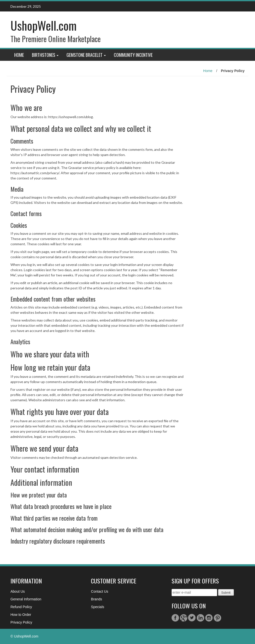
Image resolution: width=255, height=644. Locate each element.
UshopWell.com (44, 25)
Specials (97, 607)
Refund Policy (21, 607)
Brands (96, 599)
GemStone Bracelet (85, 55)
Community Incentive (133, 55)
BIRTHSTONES (44, 55)
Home (19, 55)
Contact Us (99, 591)
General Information (26, 599)
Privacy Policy (21, 622)
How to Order (21, 615)
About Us (18, 591)
